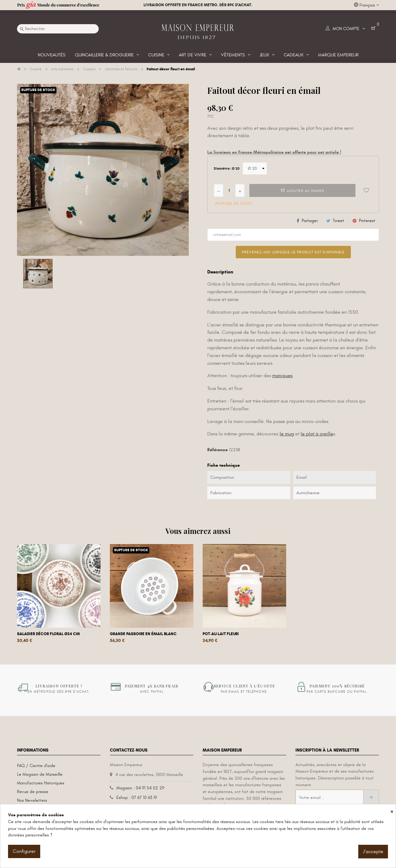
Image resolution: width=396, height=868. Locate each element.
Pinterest (367, 221)
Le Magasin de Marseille (40, 774)
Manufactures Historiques (41, 783)
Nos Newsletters (32, 800)
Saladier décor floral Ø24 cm (48, 634)
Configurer (24, 851)
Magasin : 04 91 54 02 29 (140, 788)
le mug (287, 434)
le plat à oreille (317, 434)
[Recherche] (58, 29)
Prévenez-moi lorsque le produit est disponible (293, 252)
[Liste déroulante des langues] (366, 5)
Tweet (338, 221)
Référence (217, 450)
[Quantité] (229, 190)
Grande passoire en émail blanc (143, 634)
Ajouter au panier (303, 191)
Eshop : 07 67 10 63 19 (137, 798)
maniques (282, 376)
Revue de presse (33, 792)
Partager (310, 221)
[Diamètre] (255, 168)
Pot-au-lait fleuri (221, 634)
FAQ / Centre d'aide (36, 766)
